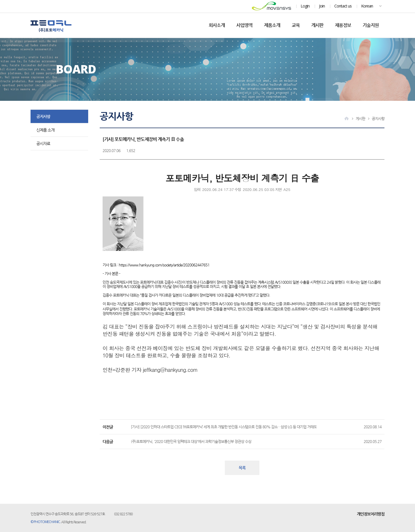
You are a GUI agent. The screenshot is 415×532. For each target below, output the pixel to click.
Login (305, 6)
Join (322, 6)
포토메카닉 (51, 26)
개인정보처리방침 (371, 514)
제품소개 (272, 25)
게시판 (317, 25)
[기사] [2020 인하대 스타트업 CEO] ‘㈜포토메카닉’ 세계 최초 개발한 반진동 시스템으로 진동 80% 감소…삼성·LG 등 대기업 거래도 (224, 427)
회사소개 (217, 25)
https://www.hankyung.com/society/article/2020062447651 (164, 265)
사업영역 (244, 25)
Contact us (343, 6)
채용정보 (343, 25)
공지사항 (43, 116)
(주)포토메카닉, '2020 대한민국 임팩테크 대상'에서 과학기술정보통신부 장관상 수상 (191, 441)
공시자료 (43, 143)
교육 (296, 25)
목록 (242, 468)
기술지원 (371, 25)
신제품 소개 (45, 130)
